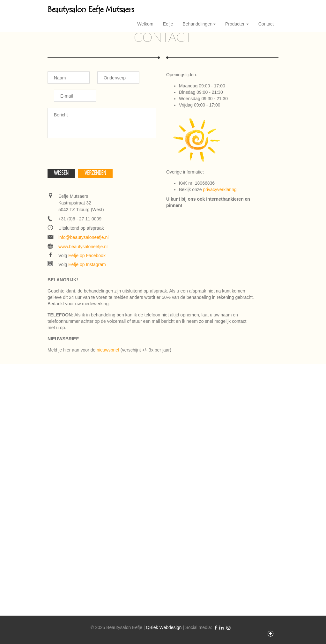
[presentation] (96, 157)
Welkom (145, 24)
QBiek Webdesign (164, 627)
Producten (237, 24)
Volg (82, 255)
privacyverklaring (220, 189)
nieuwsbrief (108, 350)
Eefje (168, 24)
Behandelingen (199, 24)
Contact (266, 24)
